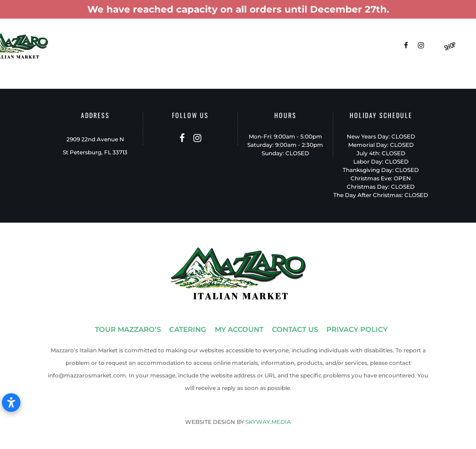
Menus (235, 37)
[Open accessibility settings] (11, 403)
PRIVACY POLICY (357, 329)
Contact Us (101, 57)
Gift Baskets (196, 37)
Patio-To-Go (272, 37)
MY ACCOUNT (239, 329)
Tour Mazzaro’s (108, 37)
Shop (450, 46)
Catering (154, 37)
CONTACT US (295, 329)
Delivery (313, 37)
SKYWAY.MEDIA (268, 422)
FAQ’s (344, 37)
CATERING (188, 329)
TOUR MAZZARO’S (128, 329)
